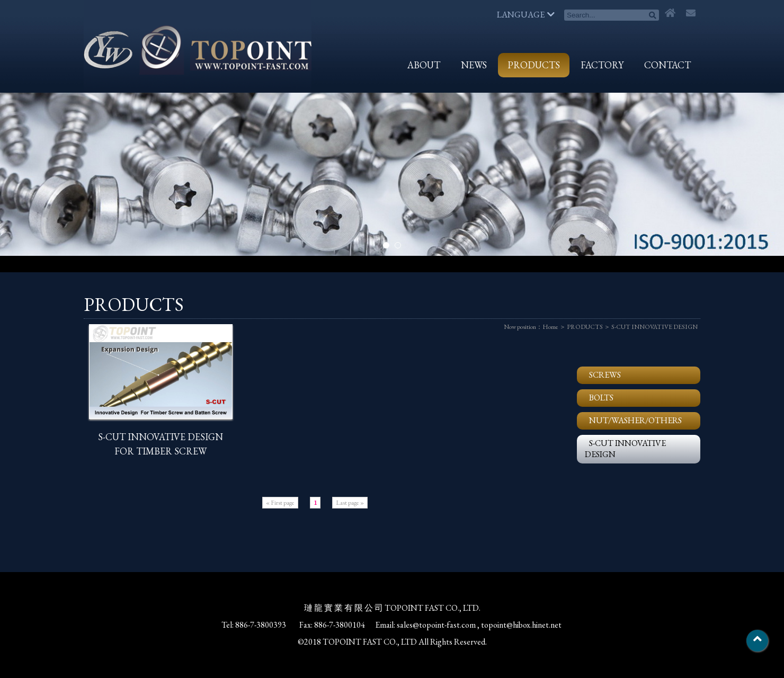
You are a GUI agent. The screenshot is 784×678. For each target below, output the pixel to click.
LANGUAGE (526, 15)
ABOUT (424, 65)
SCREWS (605, 375)
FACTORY (602, 65)
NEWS (474, 65)
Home (550, 327)
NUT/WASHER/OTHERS (635, 420)
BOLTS (601, 398)
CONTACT (667, 65)
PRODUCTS (534, 65)
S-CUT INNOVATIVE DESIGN (654, 327)
